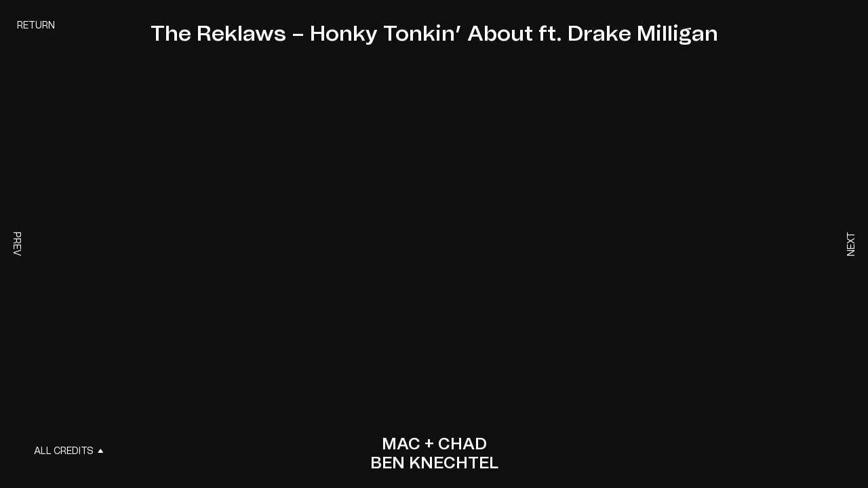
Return (36, 26)
